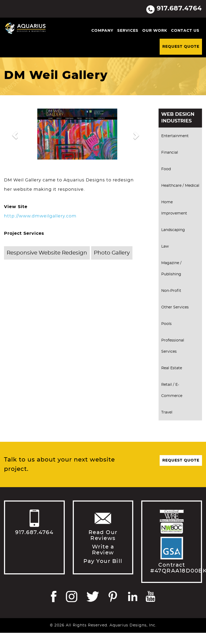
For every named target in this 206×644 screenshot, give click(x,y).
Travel (167, 412)
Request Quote (181, 47)
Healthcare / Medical (180, 186)
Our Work (155, 31)
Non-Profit (171, 291)
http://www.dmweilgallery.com (40, 216)
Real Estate (172, 368)
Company (102, 31)
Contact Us (185, 31)
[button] (15, 135)
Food (166, 169)
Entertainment (175, 136)
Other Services (175, 307)
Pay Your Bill (103, 561)
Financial (170, 153)
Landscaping (173, 230)
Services (128, 31)
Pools (166, 324)
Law (165, 247)
